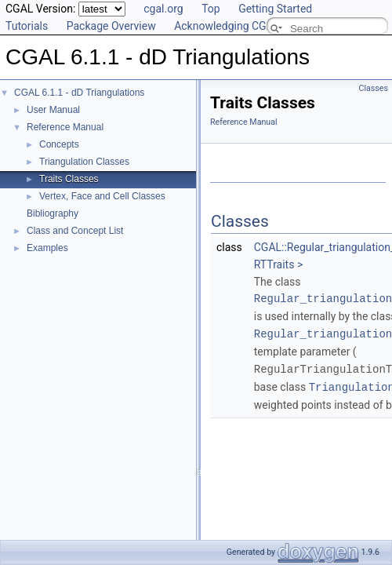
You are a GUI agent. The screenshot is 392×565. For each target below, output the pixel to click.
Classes (374, 88)
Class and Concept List (75, 231)
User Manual (53, 110)
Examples (47, 248)
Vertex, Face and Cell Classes (102, 196)
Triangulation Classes (84, 162)
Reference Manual (65, 127)
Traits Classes (69, 179)
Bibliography (53, 213)
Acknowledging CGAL (227, 26)
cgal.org (163, 9)
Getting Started (275, 9)
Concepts (59, 144)
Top (211, 9)
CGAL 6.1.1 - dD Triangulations (79, 93)
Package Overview (111, 26)
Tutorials (27, 26)
